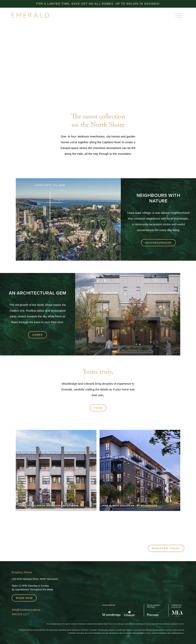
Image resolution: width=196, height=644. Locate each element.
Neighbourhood (158, 243)
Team (98, 408)
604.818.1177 (21, 614)
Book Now (24, 598)
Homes (37, 335)
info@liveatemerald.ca (26, 610)
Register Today (166, 548)
